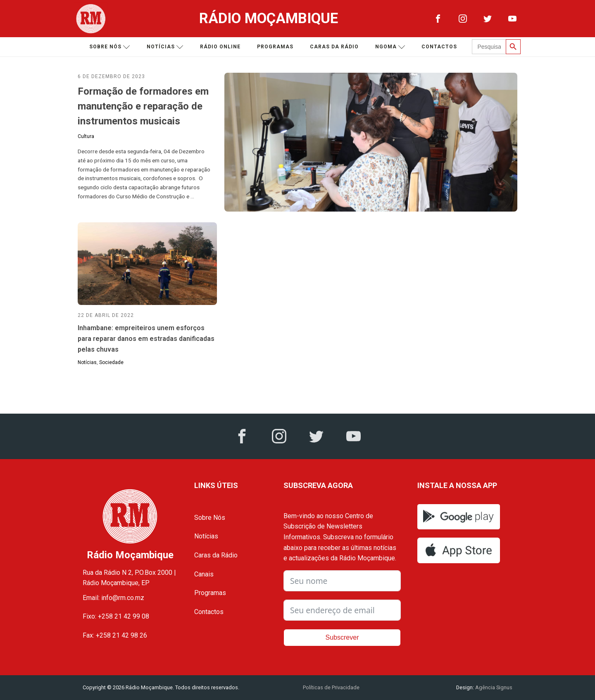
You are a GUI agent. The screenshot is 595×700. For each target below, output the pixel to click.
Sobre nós (110, 47)
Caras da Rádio (334, 47)
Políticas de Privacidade (331, 687)
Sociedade (111, 362)
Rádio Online (220, 47)
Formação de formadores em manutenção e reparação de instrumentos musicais (143, 106)
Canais (204, 574)
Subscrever (342, 637)
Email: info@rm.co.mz (113, 598)
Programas (275, 47)
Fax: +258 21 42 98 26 (115, 635)
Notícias (165, 47)
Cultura (86, 136)
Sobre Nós (210, 518)
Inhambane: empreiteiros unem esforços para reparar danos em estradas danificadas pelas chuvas (146, 338)
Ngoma (390, 47)
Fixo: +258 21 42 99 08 (116, 616)
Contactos (439, 47)
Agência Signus (493, 687)
